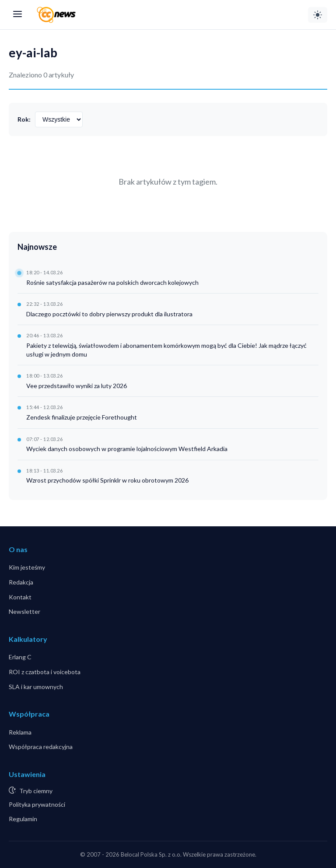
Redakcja (21, 582)
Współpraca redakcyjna (41, 747)
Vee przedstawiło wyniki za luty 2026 (77, 386)
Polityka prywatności (37, 804)
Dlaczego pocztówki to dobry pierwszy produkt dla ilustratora (109, 314)
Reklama (20, 732)
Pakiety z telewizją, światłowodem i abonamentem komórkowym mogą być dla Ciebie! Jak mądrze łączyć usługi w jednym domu (166, 350)
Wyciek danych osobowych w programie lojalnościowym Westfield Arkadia (127, 449)
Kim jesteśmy (27, 567)
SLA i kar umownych (36, 687)
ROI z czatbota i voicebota (45, 672)
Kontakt (20, 597)
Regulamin (23, 819)
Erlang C (20, 657)
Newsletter (24, 611)
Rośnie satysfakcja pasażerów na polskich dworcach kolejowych (112, 282)
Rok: (24, 119)
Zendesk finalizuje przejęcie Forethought (82, 417)
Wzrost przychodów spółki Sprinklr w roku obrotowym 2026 (107, 480)
